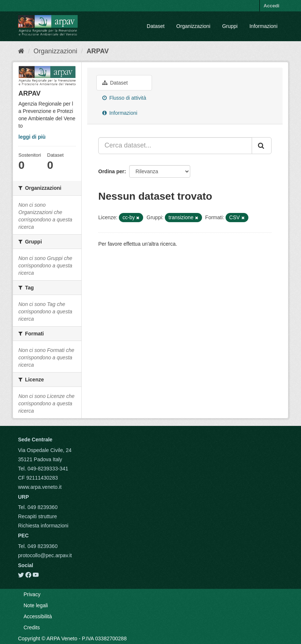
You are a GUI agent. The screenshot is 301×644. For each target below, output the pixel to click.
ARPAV (98, 51)
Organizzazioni (193, 26)
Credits (32, 627)
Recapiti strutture (38, 516)
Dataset (156, 26)
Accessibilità (38, 616)
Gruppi (230, 26)
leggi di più (32, 137)
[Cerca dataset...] (175, 146)
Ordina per (111, 171)
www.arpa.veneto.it (40, 487)
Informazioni (263, 26)
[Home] (21, 51)
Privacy (32, 594)
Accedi (271, 6)
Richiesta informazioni (43, 526)
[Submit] (262, 146)
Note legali (36, 605)
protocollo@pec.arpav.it (45, 555)
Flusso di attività (124, 98)
